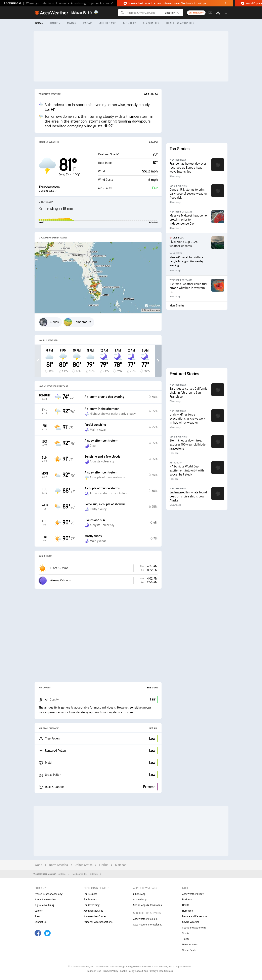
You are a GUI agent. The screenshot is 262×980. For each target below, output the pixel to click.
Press (37, 916)
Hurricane (187, 911)
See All (153, 729)
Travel (186, 939)
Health (186, 905)
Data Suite (47, 3)
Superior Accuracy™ (100, 3)
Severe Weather (191, 922)
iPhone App (139, 894)
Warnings (32, 3)
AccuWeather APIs (93, 911)
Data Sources (166, 971)
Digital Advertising (44, 905)
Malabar (120, 865)
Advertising (78, 3)
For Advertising (92, 905)
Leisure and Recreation (194, 916)
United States (84, 865)
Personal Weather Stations (98, 922)
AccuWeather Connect (95, 916)
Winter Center (189, 950)
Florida (104, 865)
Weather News (190, 945)
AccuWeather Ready (193, 894)
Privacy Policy (111, 971)
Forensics (62, 3)
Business (187, 900)
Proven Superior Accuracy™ (49, 894)
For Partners (90, 900)
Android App (140, 900)
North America (58, 865)
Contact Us (40, 922)
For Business (13, 3)
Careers (39, 911)
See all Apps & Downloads (147, 905)
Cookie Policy (127, 971)
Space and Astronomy (194, 928)
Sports (186, 933)
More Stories (177, 306)
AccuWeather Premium (145, 919)
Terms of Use (94, 971)
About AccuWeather (45, 900)
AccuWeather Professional (147, 925)
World (38, 865)
